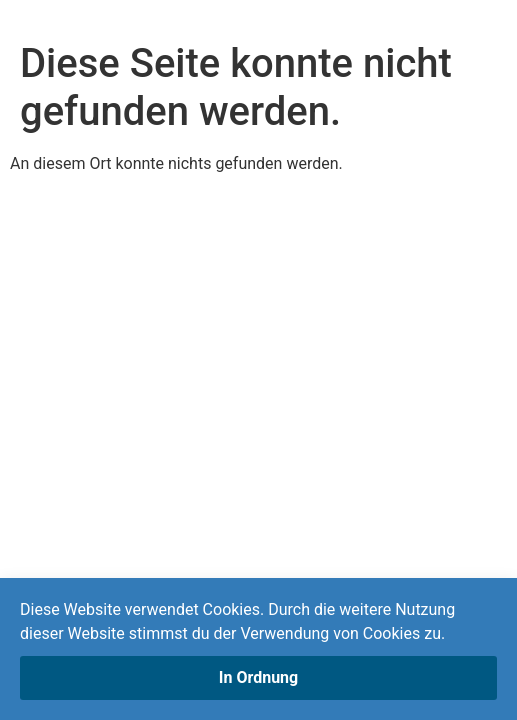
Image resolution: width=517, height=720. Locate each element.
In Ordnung (258, 677)
